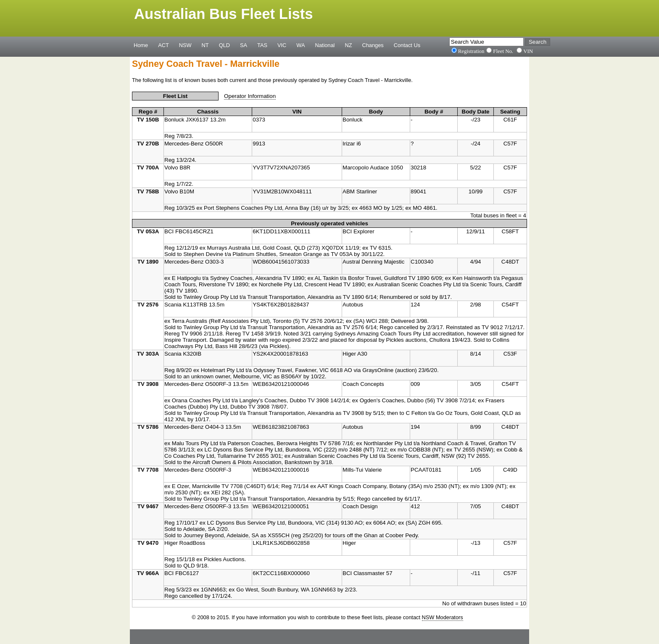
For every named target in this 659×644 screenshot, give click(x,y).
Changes (373, 45)
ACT (163, 45)
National (325, 45)
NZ (348, 45)
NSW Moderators (443, 617)
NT (205, 45)
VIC (282, 45)
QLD (224, 45)
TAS (262, 45)
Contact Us (407, 45)
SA (244, 45)
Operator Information (250, 96)
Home (141, 45)
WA (301, 45)
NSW (185, 45)
